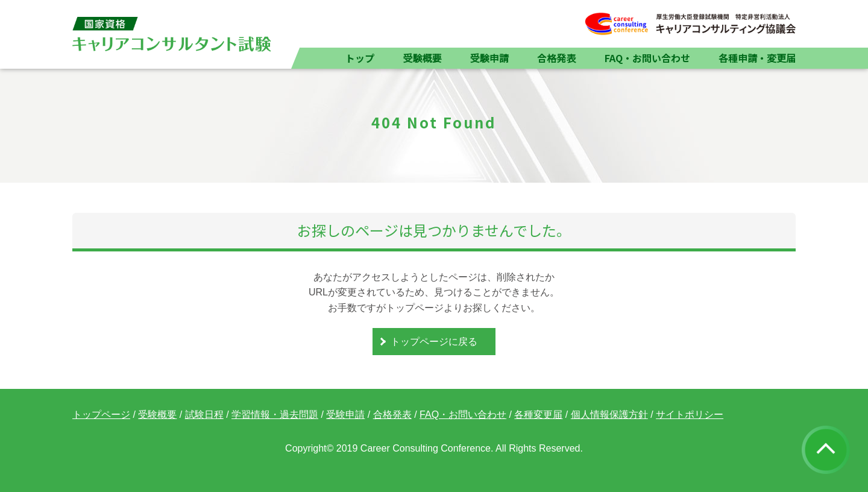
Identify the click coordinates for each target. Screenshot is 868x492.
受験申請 (489, 58)
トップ (360, 58)
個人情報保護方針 (609, 415)
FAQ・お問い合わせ (647, 58)
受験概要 (422, 58)
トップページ (101, 415)
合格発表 (556, 58)
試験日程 (204, 415)
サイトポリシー (690, 415)
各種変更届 (538, 415)
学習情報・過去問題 (275, 415)
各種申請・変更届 (757, 58)
